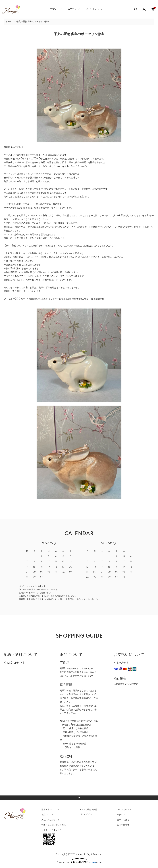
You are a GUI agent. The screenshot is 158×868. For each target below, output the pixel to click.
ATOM (89, 815)
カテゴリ (72, 9)
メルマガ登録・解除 (88, 810)
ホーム (9, 22)
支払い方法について (51, 820)
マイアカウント (124, 810)
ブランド (54, 9)
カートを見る (123, 820)
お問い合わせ (123, 825)
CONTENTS (92, 9)
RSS (81, 815)
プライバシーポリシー (52, 830)
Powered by (79, 861)
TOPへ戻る (79, 798)
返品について (48, 815)
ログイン (121, 815)
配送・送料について (51, 810)
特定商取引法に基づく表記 (54, 825)
